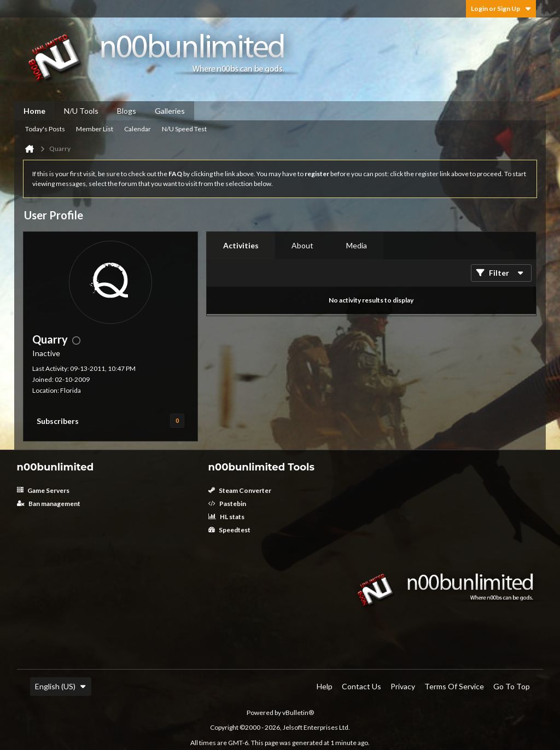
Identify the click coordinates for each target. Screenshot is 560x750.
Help (325, 686)
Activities (241, 245)
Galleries (170, 111)
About (302, 245)
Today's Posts (45, 129)
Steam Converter (240, 490)
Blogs (127, 111)
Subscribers (58, 421)
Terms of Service (454, 686)
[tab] (241, 246)
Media (357, 245)
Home (34, 111)
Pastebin (227, 504)
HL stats (226, 517)
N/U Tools (81, 111)
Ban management (49, 504)
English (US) (61, 686)
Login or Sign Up (501, 8)
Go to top (512, 686)
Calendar (138, 129)
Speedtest (229, 530)
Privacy (403, 686)
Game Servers (43, 490)
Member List (95, 129)
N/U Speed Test (184, 129)
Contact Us (361, 686)
